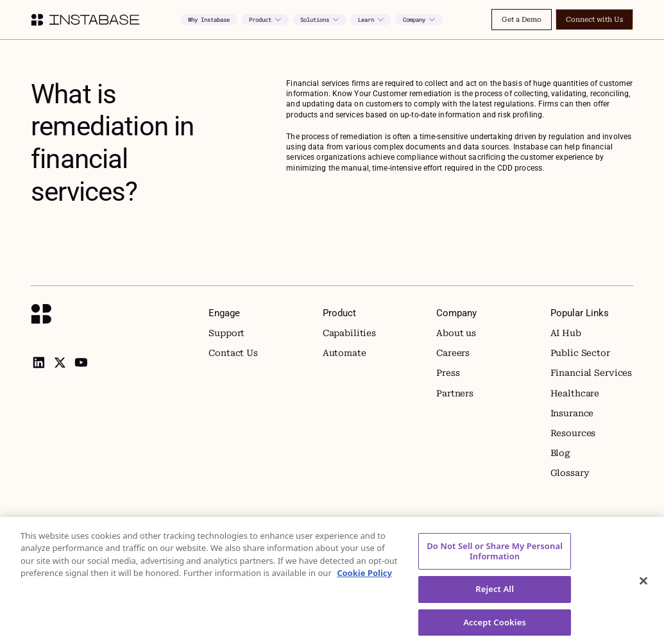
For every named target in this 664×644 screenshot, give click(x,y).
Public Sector (580, 353)
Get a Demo (522, 20)
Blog (560, 453)
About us (456, 333)
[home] (85, 20)
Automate (345, 353)
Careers (453, 353)
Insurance (572, 413)
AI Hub (566, 333)
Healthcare (575, 393)
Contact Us (233, 353)
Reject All (495, 598)
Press (448, 373)
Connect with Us (594, 20)
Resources (573, 433)
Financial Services (592, 373)
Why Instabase (209, 20)
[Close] (643, 590)
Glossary (570, 473)
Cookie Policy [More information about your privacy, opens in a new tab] (364, 582)
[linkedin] (38, 362)
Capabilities (349, 333)
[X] (60, 362)
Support (226, 333)
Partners (455, 393)
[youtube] (81, 362)
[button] (265, 20)
